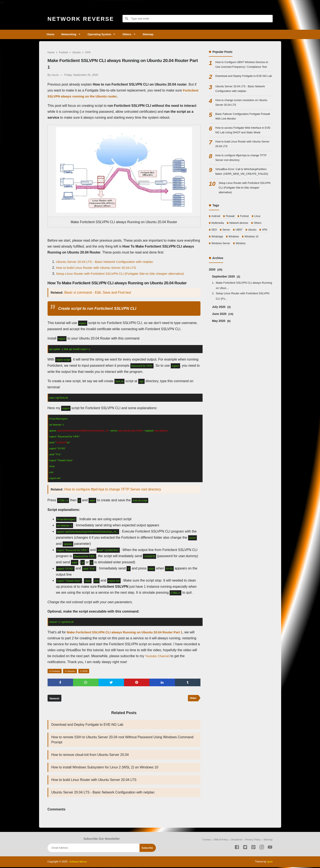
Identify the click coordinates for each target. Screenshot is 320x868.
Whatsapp (217, 262)
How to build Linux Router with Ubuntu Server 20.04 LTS (99, 268)
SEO (214, 255)
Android (216, 241)
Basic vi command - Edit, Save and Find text (99, 292)
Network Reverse (85, 19)
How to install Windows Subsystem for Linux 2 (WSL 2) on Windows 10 (105, 768)
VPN (89, 671)
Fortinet (56, 671)
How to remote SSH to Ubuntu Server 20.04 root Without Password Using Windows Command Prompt (123, 740)
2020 (216, 296)
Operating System (104, 34)
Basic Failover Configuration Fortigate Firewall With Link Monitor (240, 130)
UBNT (240, 255)
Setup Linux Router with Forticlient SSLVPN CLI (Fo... (242, 323)
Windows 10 (254, 262)
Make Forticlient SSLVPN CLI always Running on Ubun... (244, 312)
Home (51, 34)
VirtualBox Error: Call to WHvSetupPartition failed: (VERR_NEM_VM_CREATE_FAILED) (244, 192)
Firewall (231, 241)
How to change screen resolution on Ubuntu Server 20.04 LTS (239, 115)
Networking (71, 34)
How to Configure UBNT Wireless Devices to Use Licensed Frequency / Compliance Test (243, 68)
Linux (260, 241)
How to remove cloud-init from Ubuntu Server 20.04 (90, 756)
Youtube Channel (173, 656)
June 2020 (223, 340)
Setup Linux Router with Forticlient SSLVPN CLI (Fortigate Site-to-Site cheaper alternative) (124, 274)
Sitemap (156, 34)
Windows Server (221, 270)
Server (227, 255)
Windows (235, 262)
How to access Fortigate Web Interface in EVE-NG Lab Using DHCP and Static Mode (244, 145)
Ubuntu (73, 671)
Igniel (270, 862)
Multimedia (218, 248)
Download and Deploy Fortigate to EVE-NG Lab (87, 725)
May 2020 (221, 347)
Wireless (242, 270)
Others (133, 34)
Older (193, 699)
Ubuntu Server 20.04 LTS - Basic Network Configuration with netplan (108, 262)
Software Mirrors (79, 862)
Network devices (240, 248)
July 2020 (221, 333)
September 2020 (226, 303)
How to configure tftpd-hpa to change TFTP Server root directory (114, 489)
